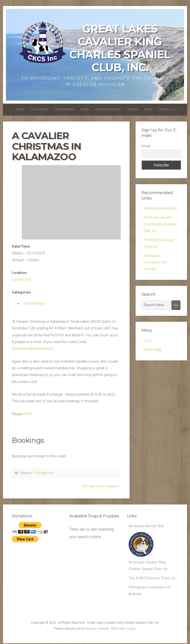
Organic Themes (97, 629)
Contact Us (167, 109)
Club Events (40, 109)
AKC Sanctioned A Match (100, 486)
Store (85, 109)
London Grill (21, 279)
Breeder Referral (108, 109)
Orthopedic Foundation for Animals (155, 263)
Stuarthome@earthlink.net (32, 349)
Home (20, 109)
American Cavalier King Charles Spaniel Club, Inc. (160, 224)
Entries (153, 351)
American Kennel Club (161, 208)
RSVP (27, 414)
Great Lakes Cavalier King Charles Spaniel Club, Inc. (120, 48)
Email (146, 146)
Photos (133, 109)
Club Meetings (34, 304)
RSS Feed (118, 629)
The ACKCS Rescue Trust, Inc (152, 578)
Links (148, 109)
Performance (65, 109)
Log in (148, 341)
